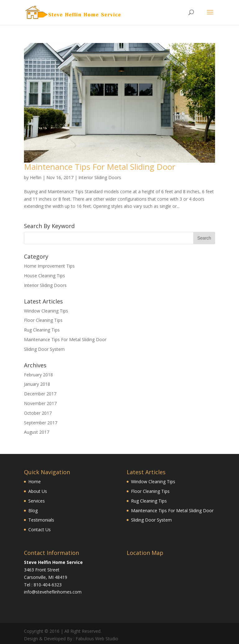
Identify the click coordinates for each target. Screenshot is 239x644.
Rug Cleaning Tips (42, 330)
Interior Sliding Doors (100, 177)
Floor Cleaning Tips (43, 320)
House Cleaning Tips (45, 276)
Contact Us (40, 530)
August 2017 (37, 432)
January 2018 (37, 384)
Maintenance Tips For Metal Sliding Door (100, 167)
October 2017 (38, 413)
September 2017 (41, 423)
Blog (33, 510)
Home (35, 482)
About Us (38, 491)
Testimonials (41, 520)
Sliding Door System (44, 349)
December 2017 (40, 394)
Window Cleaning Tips (46, 311)
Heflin (36, 177)
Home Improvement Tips (49, 266)
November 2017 (40, 403)
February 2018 (38, 375)
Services (37, 501)
